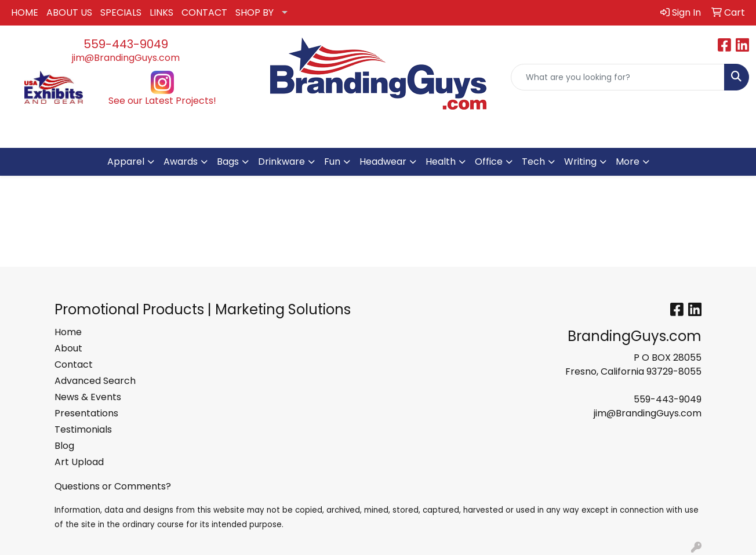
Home (68, 332)
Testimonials (83, 429)
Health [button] (441, 162)
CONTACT (204, 12)
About (68, 348)
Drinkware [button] (281, 162)
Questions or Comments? (113, 486)
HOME (25, 12)
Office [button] (489, 162)
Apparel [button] (126, 162)
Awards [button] (181, 162)
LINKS (161, 12)
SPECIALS (121, 12)
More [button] (628, 162)
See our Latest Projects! (162, 101)
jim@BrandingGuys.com (126, 58)
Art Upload (79, 462)
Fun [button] (332, 162)
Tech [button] (533, 162)
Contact (74, 364)
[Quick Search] (618, 77)
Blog (64, 446)
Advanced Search (95, 381)
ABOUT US (69, 12)
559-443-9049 (126, 44)
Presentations (86, 413)
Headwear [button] (383, 162)
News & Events (88, 397)
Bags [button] (228, 162)
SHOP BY (255, 12)
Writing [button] (580, 162)
